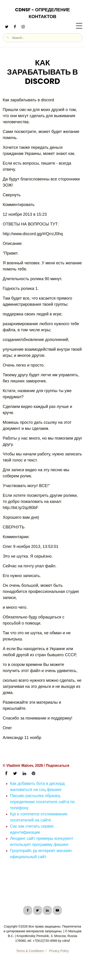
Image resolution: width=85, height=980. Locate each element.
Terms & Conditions (30, 951)
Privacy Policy (59, 951)
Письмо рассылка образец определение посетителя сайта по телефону (42, 802)
